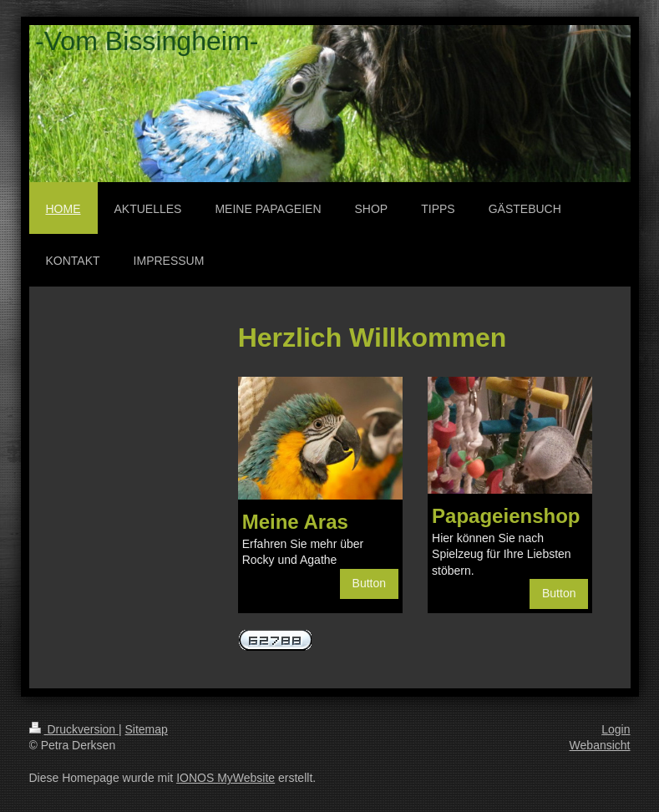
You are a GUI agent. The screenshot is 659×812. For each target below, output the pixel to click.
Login (616, 729)
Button (369, 583)
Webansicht (600, 745)
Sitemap (147, 729)
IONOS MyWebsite (226, 778)
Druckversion (74, 729)
